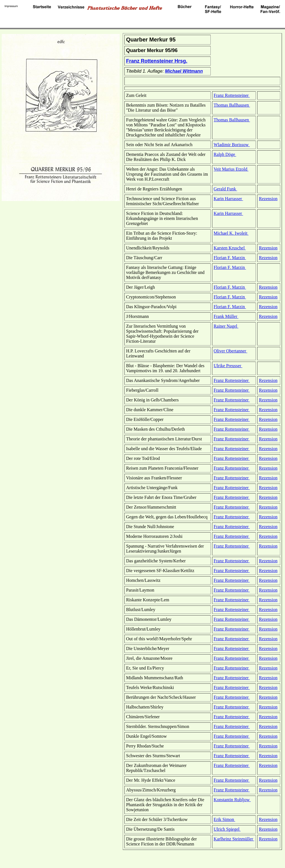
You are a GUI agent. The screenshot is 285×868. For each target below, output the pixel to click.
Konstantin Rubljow (232, 800)
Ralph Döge (225, 154)
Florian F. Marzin (230, 258)
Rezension (268, 199)
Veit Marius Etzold (231, 169)
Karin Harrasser (229, 199)
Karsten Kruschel (230, 248)
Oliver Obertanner (231, 351)
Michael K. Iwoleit (231, 233)
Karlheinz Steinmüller (234, 839)
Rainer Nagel (226, 326)
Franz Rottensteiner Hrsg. (157, 61)
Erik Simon (224, 819)
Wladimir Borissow (232, 145)
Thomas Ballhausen (232, 105)
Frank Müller (226, 316)
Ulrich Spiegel (227, 829)
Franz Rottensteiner (232, 95)
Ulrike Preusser (228, 366)
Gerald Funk (225, 189)
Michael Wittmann (184, 71)
